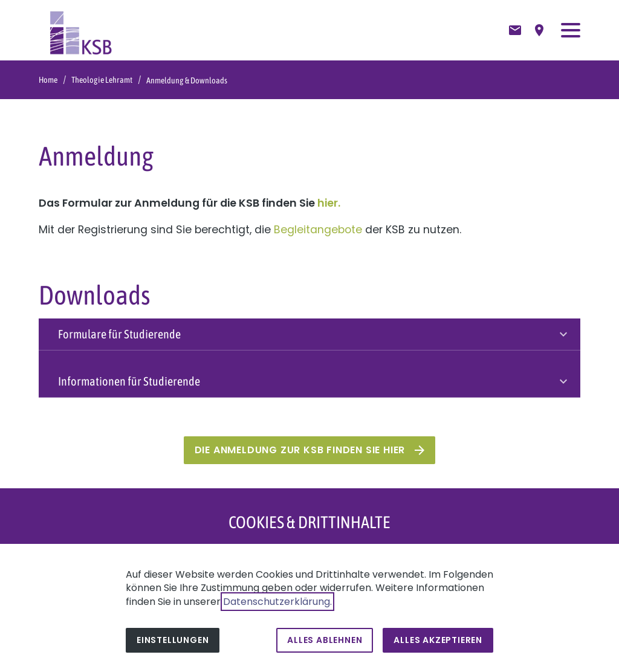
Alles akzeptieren (438, 640)
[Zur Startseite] (81, 30)
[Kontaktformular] (515, 30)
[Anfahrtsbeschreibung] (539, 30)
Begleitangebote (318, 230)
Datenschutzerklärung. (277, 602)
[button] (571, 30)
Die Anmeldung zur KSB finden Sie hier (300, 450)
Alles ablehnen (325, 640)
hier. (329, 203)
